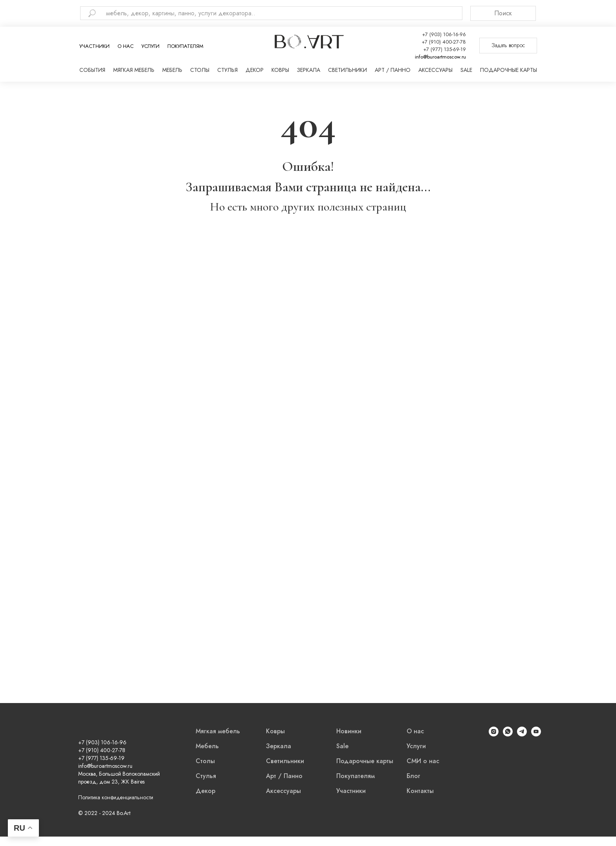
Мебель (172, 70)
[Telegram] (522, 734)
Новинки (349, 731)
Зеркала (309, 70)
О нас (126, 46)
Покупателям (185, 46)
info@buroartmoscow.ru (440, 57)
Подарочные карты (509, 70)
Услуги (150, 46)
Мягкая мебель (134, 70)
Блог (413, 776)
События (92, 70)
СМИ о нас (423, 761)
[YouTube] (536, 734)
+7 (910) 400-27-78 (444, 42)
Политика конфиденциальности (116, 797)
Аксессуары (435, 70)
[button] (508, 46)
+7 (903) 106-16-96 (444, 34)
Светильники (347, 70)
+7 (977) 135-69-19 (445, 49)
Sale (466, 70)
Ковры (280, 70)
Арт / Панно (393, 70)
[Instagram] (494, 734)
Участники (94, 46)
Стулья (227, 70)
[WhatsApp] (508, 734)
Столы (200, 70)
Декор (255, 70)
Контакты (420, 791)
